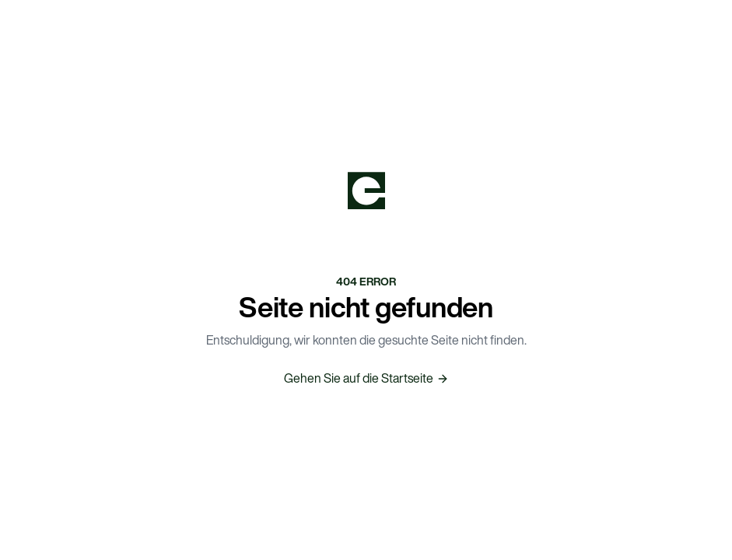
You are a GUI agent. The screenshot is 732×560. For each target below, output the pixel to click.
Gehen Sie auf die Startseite (366, 378)
